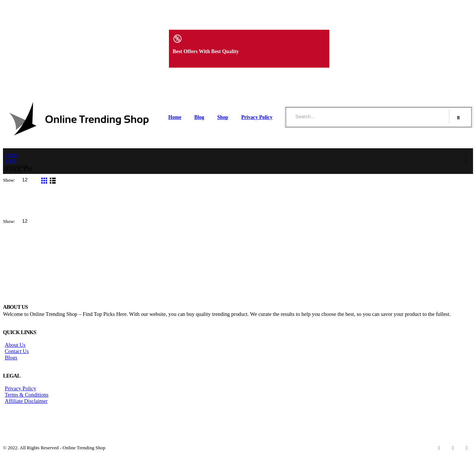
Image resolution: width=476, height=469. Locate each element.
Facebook (439, 448)
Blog (199, 117)
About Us (15, 345)
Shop (223, 117)
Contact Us (17, 351)
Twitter (453, 448)
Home (175, 117)
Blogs (11, 358)
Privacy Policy (257, 117)
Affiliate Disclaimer (26, 401)
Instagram (467, 448)
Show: (10, 180)
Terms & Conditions (27, 395)
